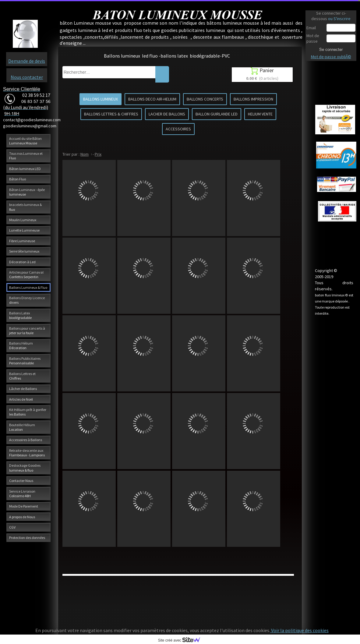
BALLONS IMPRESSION (253, 99)
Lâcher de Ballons (23, 389)
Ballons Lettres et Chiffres (22, 376)
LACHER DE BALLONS (167, 114)
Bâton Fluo (18, 179)
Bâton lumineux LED (25, 169)
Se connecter (331, 49)
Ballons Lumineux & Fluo (28, 287)
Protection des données (27, 538)
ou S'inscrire (339, 19)
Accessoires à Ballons (26, 440)
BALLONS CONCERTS (205, 99)
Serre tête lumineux (24, 251)
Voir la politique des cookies (299, 630)
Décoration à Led (22, 262)
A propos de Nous (22, 517)
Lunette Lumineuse (24, 230)
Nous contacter (27, 77)
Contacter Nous (21, 481)
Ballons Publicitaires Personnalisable (25, 361)
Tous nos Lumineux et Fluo (26, 156)
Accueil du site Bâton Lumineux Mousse (25, 141)
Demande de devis (27, 61)
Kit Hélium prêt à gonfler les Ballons (28, 412)
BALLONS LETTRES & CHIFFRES (111, 114)
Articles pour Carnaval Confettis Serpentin (26, 274)
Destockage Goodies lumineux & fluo (25, 468)
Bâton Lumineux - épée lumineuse (27, 192)
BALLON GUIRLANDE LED (217, 114)
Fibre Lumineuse (22, 241)
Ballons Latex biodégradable (20, 315)
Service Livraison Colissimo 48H (22, 494)
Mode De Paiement (24, 506)
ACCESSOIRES (178, 129)
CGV (12, 527)
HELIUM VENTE (260, 114)
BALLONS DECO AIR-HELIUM (152, 99)
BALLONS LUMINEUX (101, 99)
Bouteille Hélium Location (22, 427)
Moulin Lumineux (23, 220)
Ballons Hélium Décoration (21, 345)
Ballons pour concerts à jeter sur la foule (27, 331)
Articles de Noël (21, 399)
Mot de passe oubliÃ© (331, 57)
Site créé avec (182, 640)
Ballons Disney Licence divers (27, 300)
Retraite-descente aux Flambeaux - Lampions (27, 453)
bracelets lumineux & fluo (25, 207)
